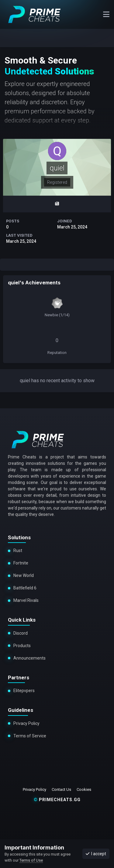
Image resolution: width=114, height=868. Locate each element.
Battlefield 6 (25, 588)
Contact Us (61, 789)
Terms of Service (30, 736)
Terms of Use (31, 860)
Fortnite (21, 563)
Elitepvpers (24, 691)
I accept (96, 854)
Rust (18, 551)
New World (24, 575)
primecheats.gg (57, 800)
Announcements (29, 658)
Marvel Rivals (26, 600)
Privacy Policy (26, 723)
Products (22, 646)
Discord (21, 633)
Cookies (84, 789)
